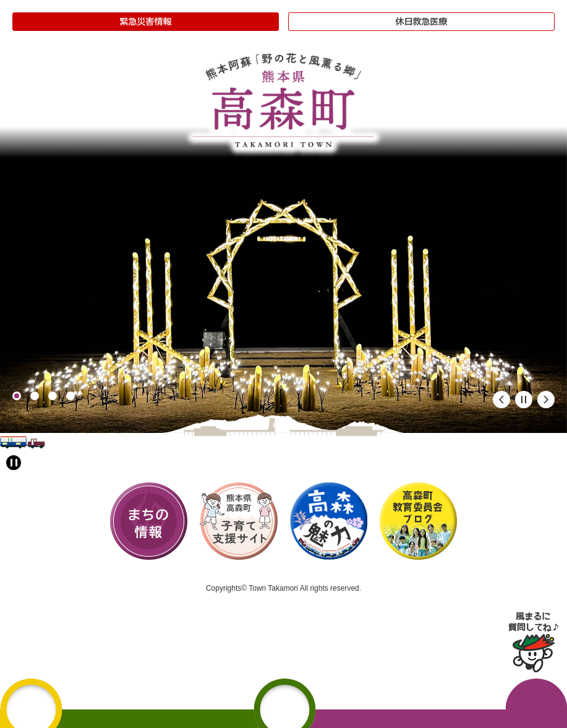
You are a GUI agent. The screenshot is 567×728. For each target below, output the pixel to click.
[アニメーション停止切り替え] (14, 463)
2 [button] (35, 396)
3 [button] (53, 396)
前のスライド (501, 400)
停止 (524, 400)
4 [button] (70, 396)
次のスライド (546, 400)
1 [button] (17, 396)
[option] (283, 280)
